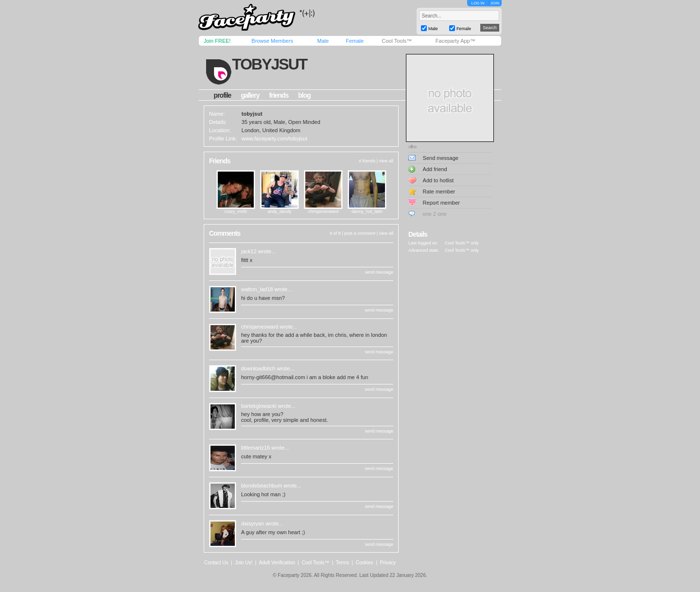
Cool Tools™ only (462, 243)
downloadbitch (258, 368)
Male (323, 41)
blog (304, 95)
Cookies (365, 563)
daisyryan (253, 523)
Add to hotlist (438, 180)
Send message (441, 158)
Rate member (439, 192)
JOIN (495, 3)
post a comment (360, 233)
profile (223, 95)
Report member (441, 203)
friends (279, 95)
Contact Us (216, 563)
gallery (250, 95)
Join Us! (244, 563)
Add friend (435, 169)
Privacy (388, 563)
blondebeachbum (262, 486)
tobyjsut (269, 64)
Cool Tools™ (397, 41)
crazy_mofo (236, 211)
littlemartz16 (255, 448)
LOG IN (478, 3)
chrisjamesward (324, 211)
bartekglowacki (259, 406)
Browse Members (272, 41)
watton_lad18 (257, 289)
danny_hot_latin (367, 211)
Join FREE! (217, 41)
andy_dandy (279, 211)
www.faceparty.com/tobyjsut (275, 139)
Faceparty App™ (455, 41)
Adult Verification (277, 563)
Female (355, 41)
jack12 (249, 251)
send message (379, 272)
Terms (342, 563)
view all (386, 161)
